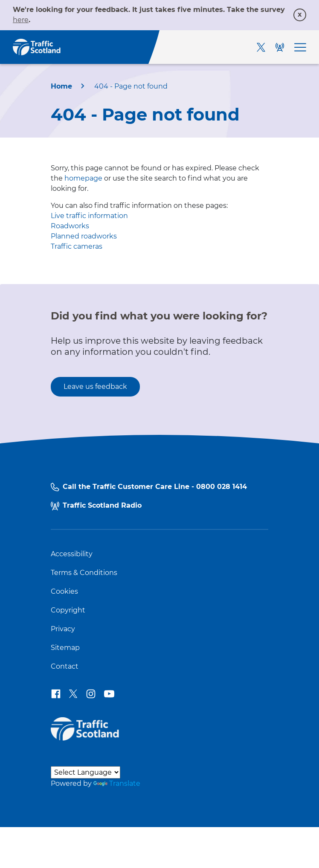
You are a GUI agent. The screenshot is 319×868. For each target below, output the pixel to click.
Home (61, 86)
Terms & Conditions (84, 573)
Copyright (68, 610)
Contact (65, 667)
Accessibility (72, 554)
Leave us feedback (95, 387)
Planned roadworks (84, 236)
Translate (117, 783)
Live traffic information (89, 216)
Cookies (64, 592)
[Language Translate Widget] (86, 772)
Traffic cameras (77, 246)
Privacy (63, 629)
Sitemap (65, 648)
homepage (83, 178)
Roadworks (70, 226)
